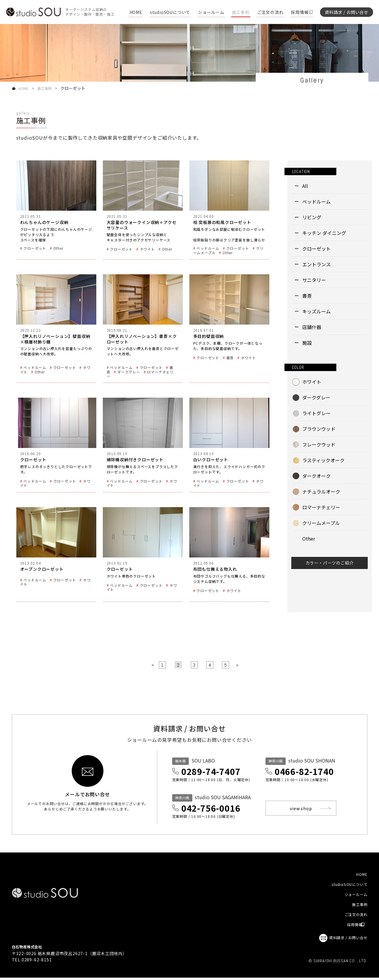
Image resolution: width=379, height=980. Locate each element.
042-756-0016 (216, 810)
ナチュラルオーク (321, 491)
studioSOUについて (170, 13)
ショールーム (211, 13)
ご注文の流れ (270, 13)
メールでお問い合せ (87, 799)
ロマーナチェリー (321, 507)
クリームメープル (321, 523)
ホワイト (312, 382)
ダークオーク (316, 476)
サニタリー (314, 280)
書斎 (307, 296)
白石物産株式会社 (29, 949)
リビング (312, 217)
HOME (136, 13)
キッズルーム (316, 311)
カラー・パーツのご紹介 (330, 565)
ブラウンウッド (319, 429)
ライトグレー (316, 413)
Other (309, 539)
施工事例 (241, 13)
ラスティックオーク (323, 460)
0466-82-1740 (309, 772)
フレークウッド (319, 444)
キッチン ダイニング (324, 233)
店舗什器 (312, 327)
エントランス (316, 264)
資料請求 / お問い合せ (347, 12)
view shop (304, 810)
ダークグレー (316, 397)
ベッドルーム (316, 202)
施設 (307, 343)
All (305, 186)
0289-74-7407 (216, 772)
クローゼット (316, 249)
